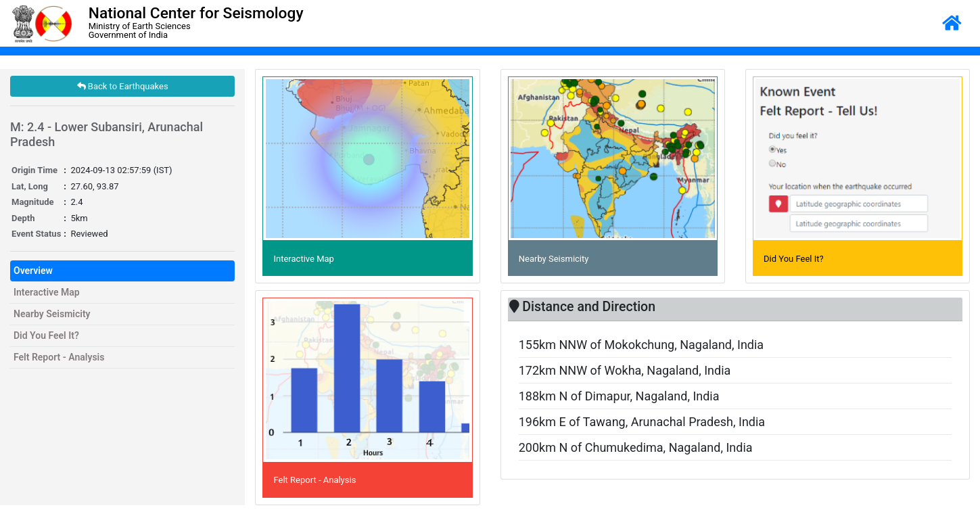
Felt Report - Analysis (59, 357)
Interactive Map (47, 292)
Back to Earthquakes (123, 86)
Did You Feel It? (46, 335)
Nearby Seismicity (52, 314)
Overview (33, 271)
